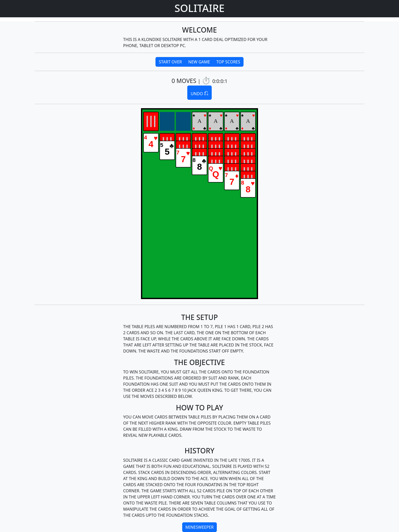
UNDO (199, 92)
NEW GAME (199, 62)
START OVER (170, 62)
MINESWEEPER (200, 527)
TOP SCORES (228, 62)
